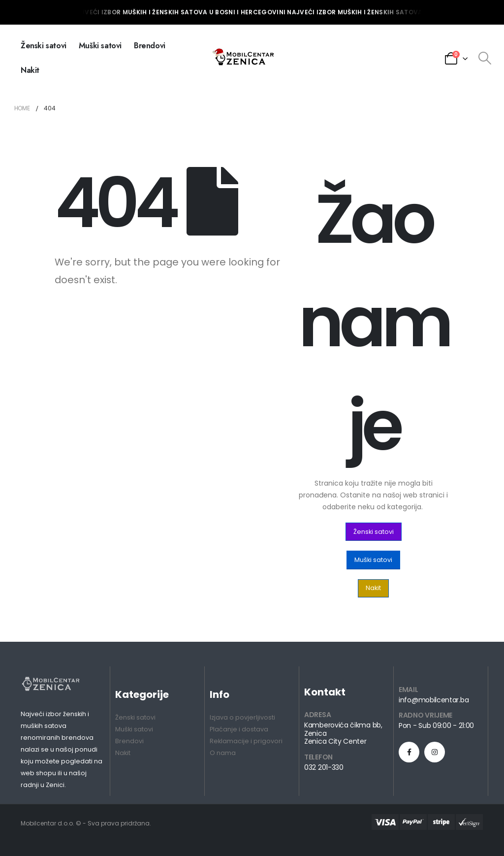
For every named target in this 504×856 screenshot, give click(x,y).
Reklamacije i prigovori (246, 741)
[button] (374, 532)
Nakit (30, 70)
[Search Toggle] (485, 58)
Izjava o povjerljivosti (242, 717)
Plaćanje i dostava (239, 729)
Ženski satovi (44, 46)
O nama (223, 753)
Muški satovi (100, 46)
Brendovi (150, 46)
